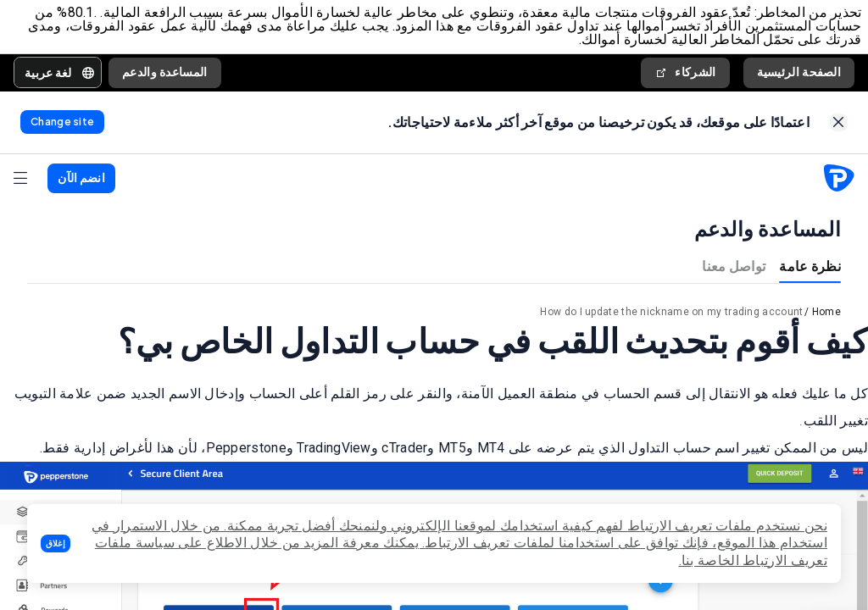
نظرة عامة (810, 269)
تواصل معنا (734, 269)
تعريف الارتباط (467, 543)
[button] (56, 543)
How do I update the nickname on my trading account (671, 315)
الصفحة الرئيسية (799, 73)
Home (826, 315)
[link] (839, 125)
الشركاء (685, 73)
